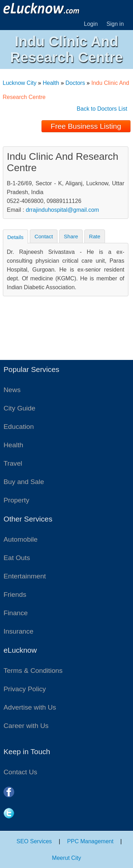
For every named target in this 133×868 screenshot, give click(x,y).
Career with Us (26, 726)
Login (91, 24)
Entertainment (25, 576)
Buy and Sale (24, 482)
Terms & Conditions (33, 671)
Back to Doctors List (102, 109)
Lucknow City (20, 83)
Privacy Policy (25, 689)
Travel (13, 463)
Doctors (75, 83)
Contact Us (20, 772)
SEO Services (34, 841)
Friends (15, 595)
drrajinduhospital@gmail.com (63, 210)
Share (71, 236)
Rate (95, 236)
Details (16, 237)
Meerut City (67, 858)
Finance (16, 613)
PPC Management (90, 841)
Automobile (21, 539)
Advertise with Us (30, 707)
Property (16, 500)
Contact (44, 236)
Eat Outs (17, 558)
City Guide (20, 408)
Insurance (18, 631)
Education (19, 427)
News (12, 390)
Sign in (115, 24)
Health (51, 83)
